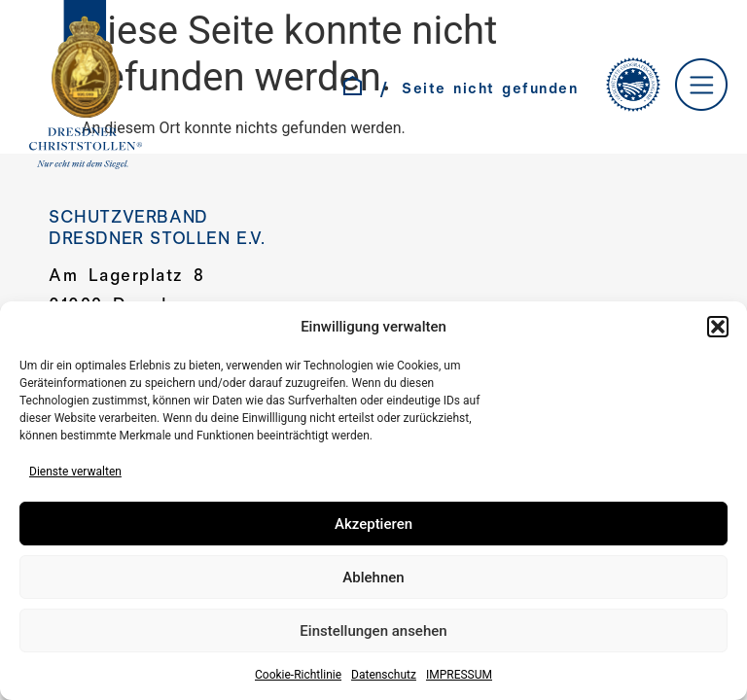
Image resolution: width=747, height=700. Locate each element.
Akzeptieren (373, 524)
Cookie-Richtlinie (298, 675)
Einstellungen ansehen (373, 631)
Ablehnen (373, 577)
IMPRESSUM (459, 675)
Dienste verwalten (75, 472)
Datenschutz (384, 675)
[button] (718, 327)
